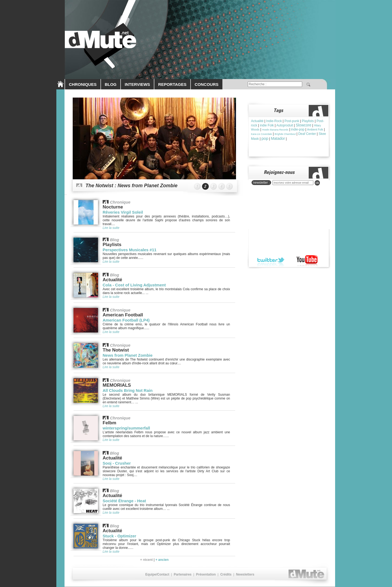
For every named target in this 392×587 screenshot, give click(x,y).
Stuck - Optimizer (119, 536)
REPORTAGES (172, 84)
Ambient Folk (315, 130)
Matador (278, 138)
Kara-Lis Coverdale (261, 134)
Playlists (308, 121)
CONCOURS (207, 84)
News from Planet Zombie (128, 355)
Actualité (257, 121)
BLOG (111, 84)
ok (317, 183)
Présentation (206, 574)
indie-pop (298, 129)
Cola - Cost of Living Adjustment (134, 285)
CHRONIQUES (83, 84)
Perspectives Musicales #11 (130, 250)
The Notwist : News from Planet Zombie (131, 186)
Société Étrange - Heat (124, 501)
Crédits (226, 574)
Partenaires (183, 574)
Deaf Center (307, 134)
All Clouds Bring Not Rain (128, 390)
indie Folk (267, 125)
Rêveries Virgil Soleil (123, 212)
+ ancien (162, 560)
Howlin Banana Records (275, 130)
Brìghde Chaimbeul (285, 134)
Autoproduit (285, 125)
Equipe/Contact (157, 574)
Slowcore (304, 125)
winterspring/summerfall (126, 428)
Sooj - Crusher (117, 463)
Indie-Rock (274, 121)
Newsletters (245, 574)
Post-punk (292, 121)
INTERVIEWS (137, 84)
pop (265, 138)
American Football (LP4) (126, 320)
